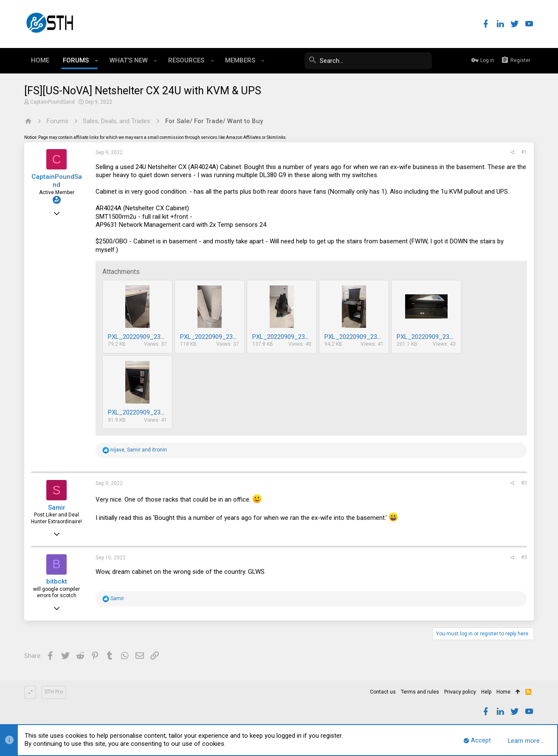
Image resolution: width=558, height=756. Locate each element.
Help (486, 692)
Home (503, 692)
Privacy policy (460, 692)
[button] (97, 61)
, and (139, 450)
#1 (524, 152)
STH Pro (54, 692)
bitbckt (57, 581)
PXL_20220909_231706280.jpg (151, 412)
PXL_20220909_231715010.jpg (440, 337)
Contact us (383, 692)
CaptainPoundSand (52, 102)
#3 (524, 557)
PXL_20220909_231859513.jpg (151, 337)
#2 (524, 483)
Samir (57, 508)
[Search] (368, 61)
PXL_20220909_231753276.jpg (223, 337)
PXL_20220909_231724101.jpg (367, 337)
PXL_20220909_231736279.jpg (295, 337)
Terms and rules (420, 692)
